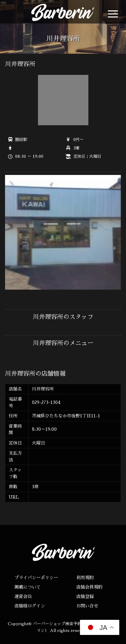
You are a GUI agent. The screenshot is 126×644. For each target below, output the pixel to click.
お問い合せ (87, 606)
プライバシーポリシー (36, 578)
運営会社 (23, 596)
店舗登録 (85, 596)
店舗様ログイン (30, 606)
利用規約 (85, 578)
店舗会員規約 (89, 587)
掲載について (28, 587)
